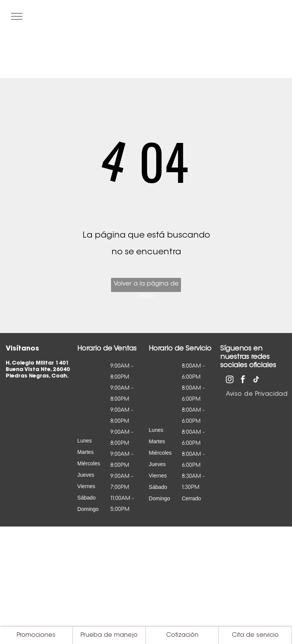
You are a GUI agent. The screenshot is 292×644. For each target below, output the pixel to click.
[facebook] (243, 380)
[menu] (17, 16)
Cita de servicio (255, 635)
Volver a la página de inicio (146, 286)
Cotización (182, 635)
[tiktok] (256, 380)
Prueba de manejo (109, 635)
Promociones (36, 635)
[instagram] (230, 380)
